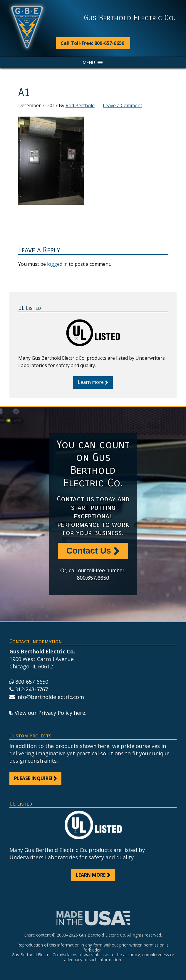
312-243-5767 (31, 689)
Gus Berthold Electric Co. (130, 18)
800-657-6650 (32, 682)
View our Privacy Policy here (50, 713)
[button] (89, 63)
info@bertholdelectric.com (50, 697)
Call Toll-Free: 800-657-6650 (92, 43)
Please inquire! (33, 778)
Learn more (91, 382)
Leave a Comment (123, 105)
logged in (57, 264)
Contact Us (89, 551)
